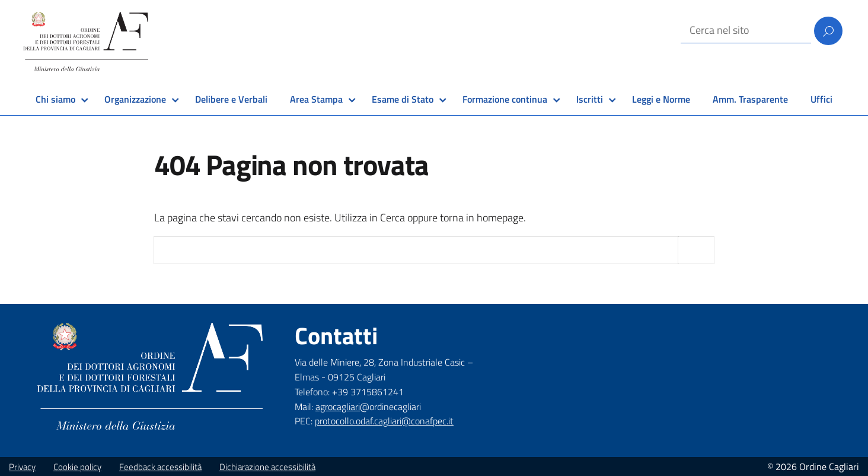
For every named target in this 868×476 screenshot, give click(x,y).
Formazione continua (505, 99)
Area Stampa (316, 99)
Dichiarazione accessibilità (267, 467)
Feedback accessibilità (160, 467)
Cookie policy (77, 467)
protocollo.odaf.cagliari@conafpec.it (384, 421)
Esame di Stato (403, 99)
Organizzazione (135, 99)
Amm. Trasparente (750, 99)
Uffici (821, 99)
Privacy (22, 467)
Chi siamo (55, 99)
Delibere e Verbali (231, 99)
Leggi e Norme (661, 99)
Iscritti (590, 99)
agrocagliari (338, 407)
